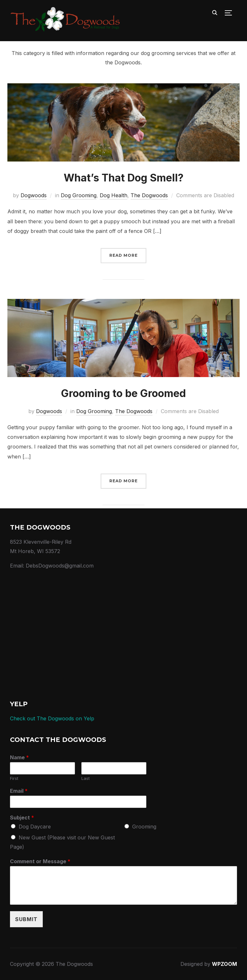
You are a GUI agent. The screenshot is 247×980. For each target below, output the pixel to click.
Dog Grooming (79, 195)
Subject (22, 818)
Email (19, 791)
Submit (26, 919)
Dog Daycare (35, 827)
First (14, 778)
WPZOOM (224, 964)
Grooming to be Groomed (123, 393)
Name (19, 757)
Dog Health (114, 195)
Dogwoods (34, 195)
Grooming (144, 827)
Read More (123, 255)
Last (86, 778)
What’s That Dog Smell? (124, 178)
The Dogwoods (149, 195)
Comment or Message (40, 861)
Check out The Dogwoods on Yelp (52, 718)
